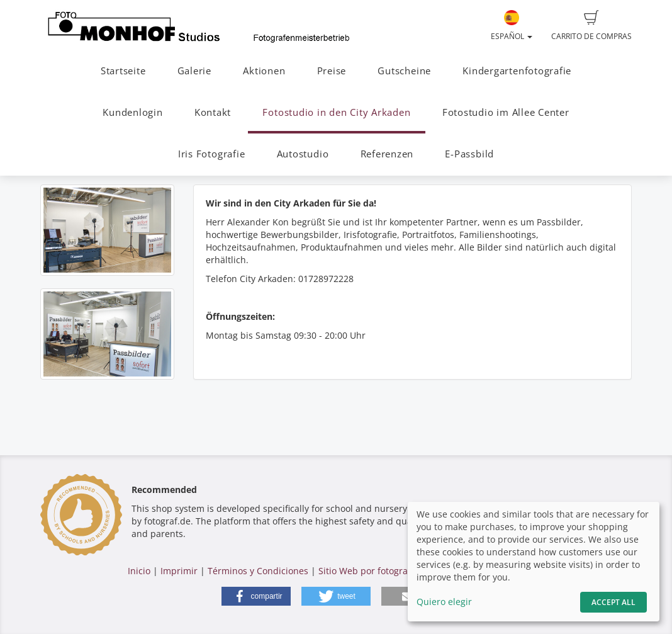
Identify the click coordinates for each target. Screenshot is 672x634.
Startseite (123, 71)
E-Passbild (469, 154)
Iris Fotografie (212, 154)
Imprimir (179, 571)
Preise (332, 71)
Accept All (613, 602)
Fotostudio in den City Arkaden (336, 112)
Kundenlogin (132, 112)
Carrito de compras (591, 26)
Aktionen (264, 71)
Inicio (139, 571)
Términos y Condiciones (258, 571)
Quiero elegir (444, 602)
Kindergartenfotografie (517, 71)
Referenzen (387, 154)
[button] (256, 596)
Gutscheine (404, 71)
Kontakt (213, 112)
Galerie (194, 71)
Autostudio (303, 154)
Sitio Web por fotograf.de (371, 571)
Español (512, 26)
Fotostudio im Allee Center (506, 112)
